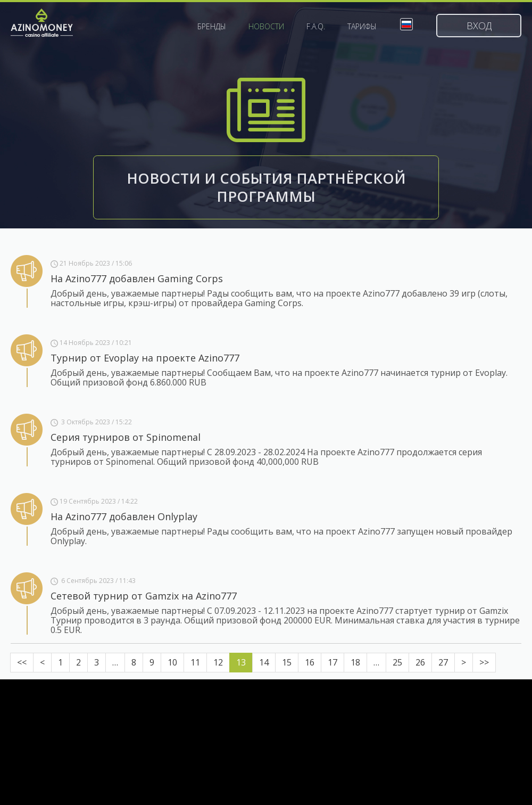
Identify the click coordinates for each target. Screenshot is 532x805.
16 (310, 662)
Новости (266, 27)
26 (420, 662)
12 (218, 662)
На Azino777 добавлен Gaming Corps (137, 278)
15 (287, 662)
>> (484, 662)
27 (443, 662)
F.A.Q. (316, 27)
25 (397, 662)
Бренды (212, 27)
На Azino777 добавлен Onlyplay (124, 516)
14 (264, 662)
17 (332, 662)
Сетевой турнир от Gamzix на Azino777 (144, 596)
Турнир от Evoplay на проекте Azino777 (145, 358)
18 (355, 662)
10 (172, 662)
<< (22, 662)
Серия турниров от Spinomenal (126, 437)
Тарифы (362, 27)
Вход (479, 26)
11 (195, 662)
